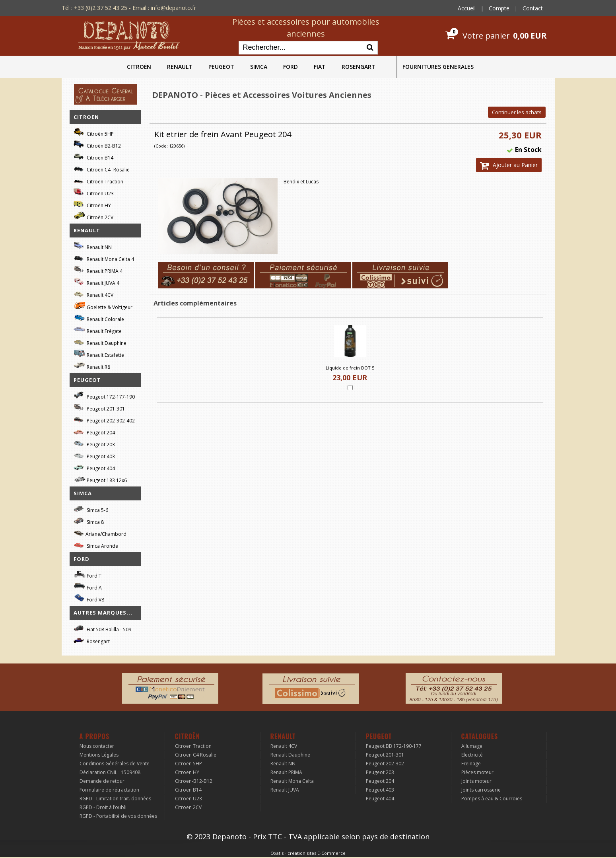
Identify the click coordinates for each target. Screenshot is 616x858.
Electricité (472, 755)
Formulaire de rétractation (109, 790)
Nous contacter (97, 746)
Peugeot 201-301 (99, 408)
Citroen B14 (188, 790)
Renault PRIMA (286, 772)
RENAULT (180, 67)
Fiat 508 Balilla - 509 (102, 628)
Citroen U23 (188, 799)
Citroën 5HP (94, 133)
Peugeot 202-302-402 (104, 419)
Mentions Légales (99, 755)
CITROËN (139, 67)
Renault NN (93, 246)
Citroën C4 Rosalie (196, 755)
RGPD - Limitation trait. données (115, 799)
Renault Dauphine (100, 342)
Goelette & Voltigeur (103, 306)
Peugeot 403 (94, 455)
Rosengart (92, 640)
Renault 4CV (93, 294)
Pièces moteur (477, 772)
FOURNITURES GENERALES (438, 67)
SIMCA (259, 67)
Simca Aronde (96, 545)
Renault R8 (92, 366)
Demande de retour (102, 781)
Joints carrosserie (481, 790)
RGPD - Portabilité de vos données (118, 816)
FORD (291, 67)
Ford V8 (89, 598)
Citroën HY (92, 204)
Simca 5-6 (91, 509)
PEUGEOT (221, 67)
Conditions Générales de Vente (115, 764)
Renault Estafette (99, 354)
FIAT (320, 67)
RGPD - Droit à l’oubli (103, 807)
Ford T (87, 575)
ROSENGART (359, 67)
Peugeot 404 (94, 467)
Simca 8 (89, 521)
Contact (533, 8)
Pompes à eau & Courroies (492, 799)
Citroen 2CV (188, 807)
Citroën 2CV (93, 216)
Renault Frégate (98, 330)
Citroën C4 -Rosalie (102, 168)
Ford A (88, 587)
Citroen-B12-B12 (194, 781)
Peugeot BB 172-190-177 (394, 746)
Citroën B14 (93, 157)
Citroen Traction (193, 746)
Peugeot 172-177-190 (104, 396)
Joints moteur (476, 781)
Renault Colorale (99, 318)
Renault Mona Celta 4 (104, 258)
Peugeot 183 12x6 (100, 479)
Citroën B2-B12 (97, 145)
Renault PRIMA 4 (98, 270)
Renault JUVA (285, 790)
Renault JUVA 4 (96, 282)
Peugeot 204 (94, 431)
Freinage (471, 764)
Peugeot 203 (94, 443)
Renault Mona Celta (292, 781)
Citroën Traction (98, 180)
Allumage (472, 746)
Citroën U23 (94, 192)
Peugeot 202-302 (385, 764)
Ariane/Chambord (100, 533)
